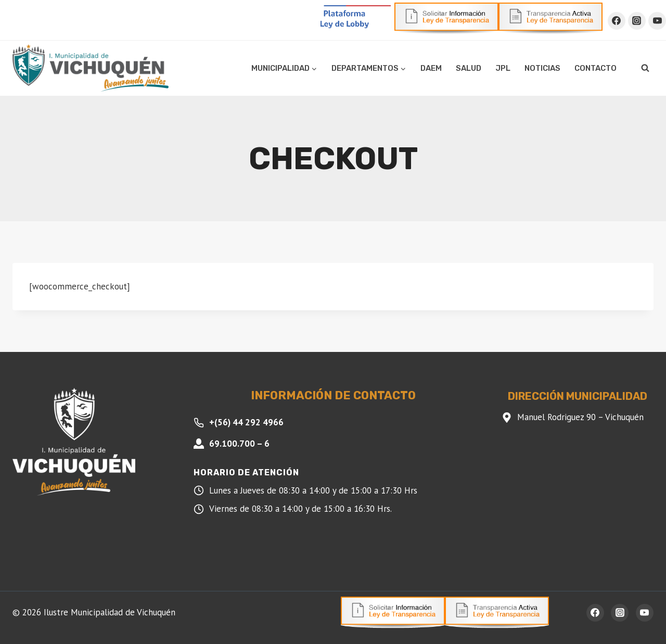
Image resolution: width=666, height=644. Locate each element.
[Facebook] (617, 21)
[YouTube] (657, 21)
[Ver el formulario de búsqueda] (645, 68)
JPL (503, 68)
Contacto (595, 68)
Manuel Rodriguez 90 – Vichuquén (580, 417)
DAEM (431, 68)
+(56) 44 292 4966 (246, 422)
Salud (469, 68)
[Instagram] (637, 21)
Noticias (542, 68)
